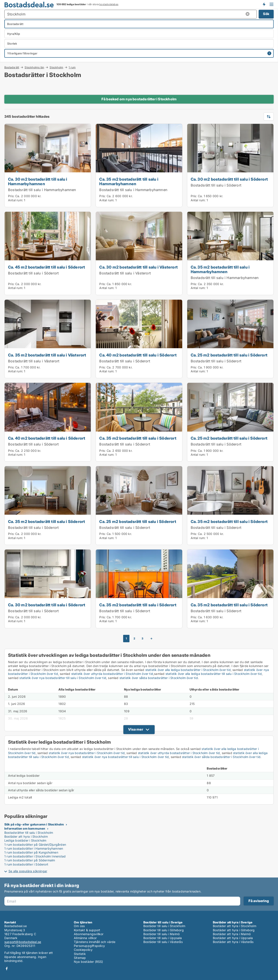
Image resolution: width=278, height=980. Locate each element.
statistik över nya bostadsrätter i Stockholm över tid (87, 753)
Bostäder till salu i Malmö (161, 934)
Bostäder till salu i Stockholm (164, 926)
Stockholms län (34, 67)
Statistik (80, 954)
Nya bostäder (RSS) (89, 962)
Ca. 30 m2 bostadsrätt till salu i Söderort (229, 179)
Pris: (12, 196)
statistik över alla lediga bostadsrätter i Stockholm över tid (188, 670)
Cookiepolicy (83, 950)
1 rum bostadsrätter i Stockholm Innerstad (35, 856)
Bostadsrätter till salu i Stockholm (29, 833)
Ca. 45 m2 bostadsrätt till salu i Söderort (46, 267)
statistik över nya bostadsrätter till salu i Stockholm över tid (63, 678)
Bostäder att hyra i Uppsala (233, 938)
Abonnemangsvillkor (89, 934)
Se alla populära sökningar (28, 871)
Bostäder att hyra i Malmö (232, 934)
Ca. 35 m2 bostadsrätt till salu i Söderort (138, 438)
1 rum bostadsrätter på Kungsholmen (31, 852)
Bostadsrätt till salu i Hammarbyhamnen (42, 190)
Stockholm (56, 67)
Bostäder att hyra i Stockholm (26, 836)
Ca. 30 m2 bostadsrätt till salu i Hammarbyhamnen (38, 181)
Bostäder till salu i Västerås (163, 942)
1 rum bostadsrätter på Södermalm (30, 860)
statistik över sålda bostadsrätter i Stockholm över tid (159, 678)
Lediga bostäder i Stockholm (25, 840)
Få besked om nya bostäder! (264, 4)
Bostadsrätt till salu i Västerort (125, 273)
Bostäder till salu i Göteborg (164, 930)
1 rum (72, 67)
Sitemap (80, 958)
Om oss (79, 926)
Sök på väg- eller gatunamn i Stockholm (34, 824)
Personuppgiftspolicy (89, 946)
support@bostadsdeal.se (23, 942)
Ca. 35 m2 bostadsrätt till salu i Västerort (47, 355)
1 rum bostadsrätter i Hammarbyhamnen (34, 848)
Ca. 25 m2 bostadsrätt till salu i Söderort (229, 355)
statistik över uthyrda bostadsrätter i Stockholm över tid (112, 674)
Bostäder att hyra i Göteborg (234, 930)
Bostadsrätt (12, 67)
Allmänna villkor (85, 938)
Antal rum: (16, 200)
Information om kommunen (25, 828)
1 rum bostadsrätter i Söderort (26, 864)
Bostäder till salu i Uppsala (163, 938)
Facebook (7, 969)
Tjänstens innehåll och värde (95, 942)
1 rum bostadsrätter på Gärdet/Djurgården (35, 845)
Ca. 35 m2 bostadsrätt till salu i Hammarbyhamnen (129, 181)
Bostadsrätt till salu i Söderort (216, 185)
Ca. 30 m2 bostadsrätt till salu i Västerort (138, 267)
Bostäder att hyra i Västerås (233, 942)
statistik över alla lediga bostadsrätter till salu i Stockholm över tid (214, 674)
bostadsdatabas (109, 4)
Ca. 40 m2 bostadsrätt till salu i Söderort (138, 355)
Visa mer (136, 729)
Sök (266, 14)
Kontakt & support (87, 930)
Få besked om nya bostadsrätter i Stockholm (139, 99)
